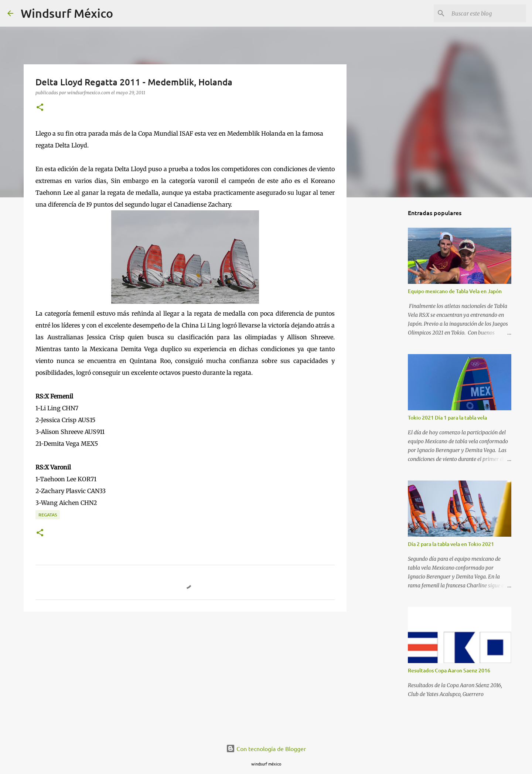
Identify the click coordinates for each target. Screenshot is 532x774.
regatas (48, 515)
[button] (40, 108)
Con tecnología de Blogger (266, 748)
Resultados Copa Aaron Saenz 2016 (449, 670)
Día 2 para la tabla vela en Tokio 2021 (451, 544)
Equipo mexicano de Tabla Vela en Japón (455, 291)
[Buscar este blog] (487, 13)
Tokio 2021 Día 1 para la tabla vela (447, 417)
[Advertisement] (185, 675)
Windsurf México (67, 13)
